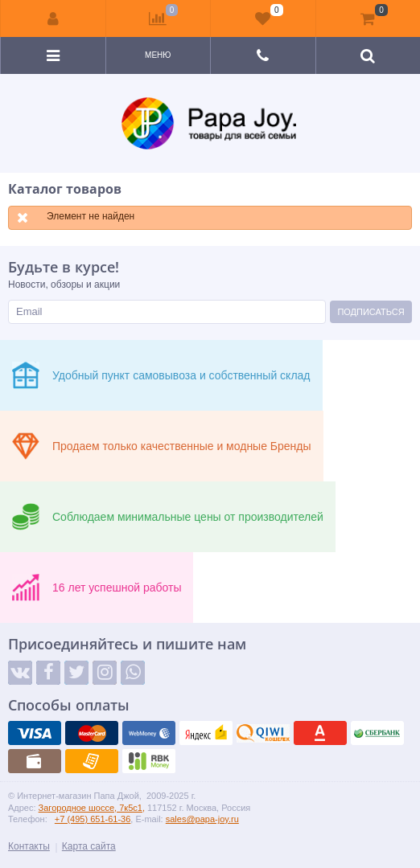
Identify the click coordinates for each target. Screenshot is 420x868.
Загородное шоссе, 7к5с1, (92, 808)
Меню (158, 55)
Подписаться (371, 312)
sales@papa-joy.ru (202, 819)
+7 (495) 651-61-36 (93, 819)
